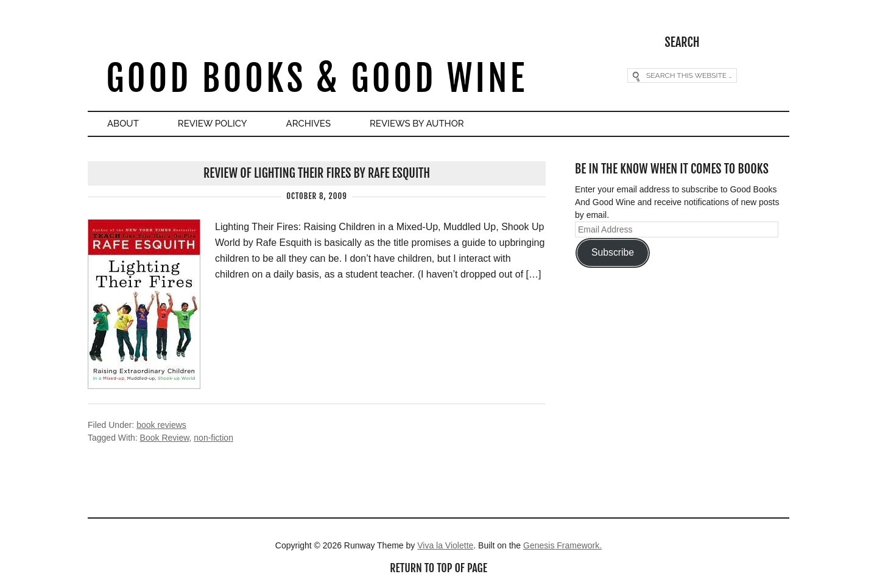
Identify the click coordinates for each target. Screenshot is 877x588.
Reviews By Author (417, 124)
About (123, 124)
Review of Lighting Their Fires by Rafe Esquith (317, 173)
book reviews (161, 425)
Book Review (165, 438)
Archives (308, 124)
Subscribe (613, 252)
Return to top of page (438, 568)
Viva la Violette (445, 545)
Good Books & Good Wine (316, 78)
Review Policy (213, 124)
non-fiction (213, 438)
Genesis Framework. (562, 545)
